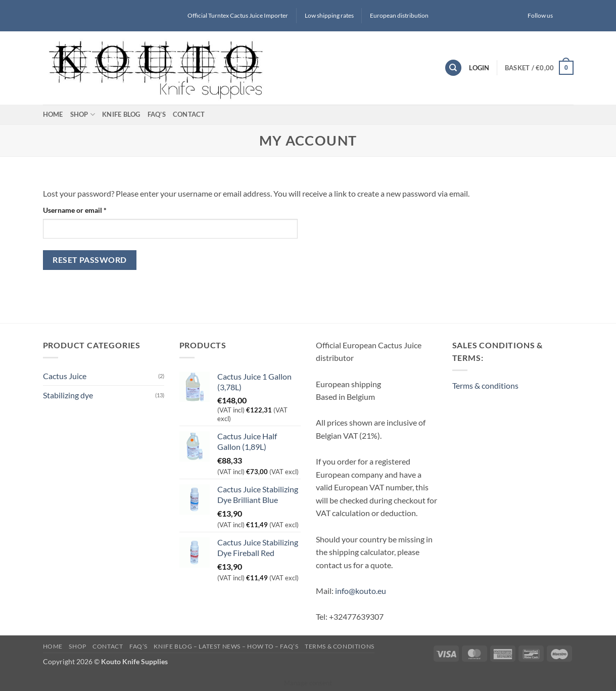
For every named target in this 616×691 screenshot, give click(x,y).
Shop (83, 114)
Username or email (89, 209)
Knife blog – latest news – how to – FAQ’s (226, 646)
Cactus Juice (65, 376)
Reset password (90, 260)
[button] (539, 68)
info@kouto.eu (361, 591)
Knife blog (121, 114)
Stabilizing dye (68, 395)
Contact (189, 114)
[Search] (453, 68)
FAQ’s (157, 114)
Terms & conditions (485, 385)
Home (53, 114)
